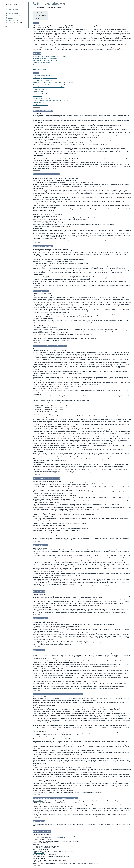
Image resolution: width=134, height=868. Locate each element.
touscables (51, 3)
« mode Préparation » (89, 329)
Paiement (11, 14)
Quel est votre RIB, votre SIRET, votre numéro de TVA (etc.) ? (50, 56)
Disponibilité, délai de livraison (42, 76)
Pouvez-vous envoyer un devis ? (42, 63)
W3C (6, 27)
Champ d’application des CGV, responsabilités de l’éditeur (49, 100)
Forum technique (13, 9)
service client (124, 233)
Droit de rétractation (39, 89)
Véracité (10, 20)
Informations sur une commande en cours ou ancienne (49, 87)
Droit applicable (38, 103)
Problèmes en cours (14, 22)
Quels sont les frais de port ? (41, 65)
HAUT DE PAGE (37, 107)
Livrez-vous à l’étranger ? (40, 69)
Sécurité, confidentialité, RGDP (42, 98)
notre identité (60, 340)
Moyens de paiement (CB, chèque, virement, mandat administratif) (52, 82)
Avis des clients (38, 96)
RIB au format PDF (39, 853)
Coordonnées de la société (41, 105)
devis (47, 329)
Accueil (37, 19)
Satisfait (10, 18)
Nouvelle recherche (41, 16)
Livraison (11, 16)
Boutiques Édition (77, 26)
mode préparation (73, 182)
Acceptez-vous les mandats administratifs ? (45, 58)
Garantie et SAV (38, 91)
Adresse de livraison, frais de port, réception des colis (48, 85)
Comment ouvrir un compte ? (42, 67)
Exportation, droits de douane (42, 80)
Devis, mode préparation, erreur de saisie (45, 78)
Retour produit (40, 12)
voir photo (63, 838)
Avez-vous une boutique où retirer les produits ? (47, 61)
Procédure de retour (39, 94)
